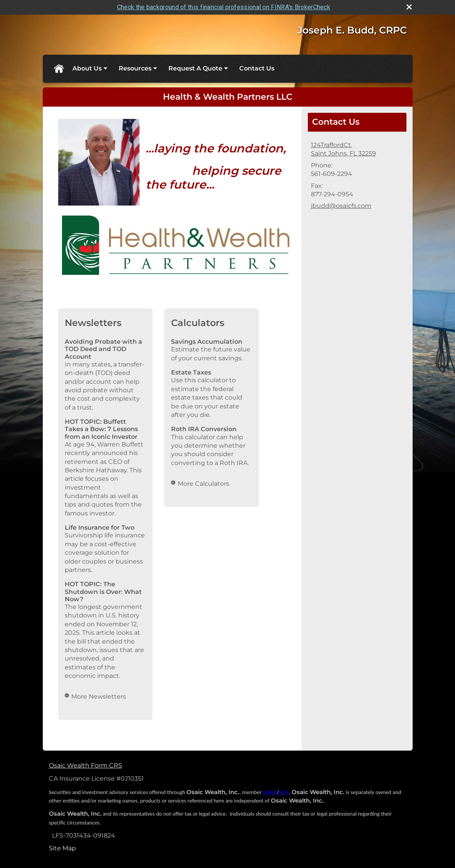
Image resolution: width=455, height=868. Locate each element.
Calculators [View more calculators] (198, 323)
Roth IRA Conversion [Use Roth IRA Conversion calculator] (204, 429)
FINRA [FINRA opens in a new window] (270, 792)
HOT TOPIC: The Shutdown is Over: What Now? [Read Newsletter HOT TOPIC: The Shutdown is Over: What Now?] (103, 591)
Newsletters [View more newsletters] (93, 323)
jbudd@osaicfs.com (341, 206)
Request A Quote (195, 68)
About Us (87, 68)
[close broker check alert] (409, 7)
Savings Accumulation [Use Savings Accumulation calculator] (207, 342)
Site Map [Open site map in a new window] (62, 848)
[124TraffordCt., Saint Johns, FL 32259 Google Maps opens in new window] (343, 150)
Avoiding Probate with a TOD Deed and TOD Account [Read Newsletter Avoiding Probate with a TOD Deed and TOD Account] (103, 349)
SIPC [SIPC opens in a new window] (284, 792)
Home (59, 69)
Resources (135, 68)
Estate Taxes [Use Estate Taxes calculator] (191, 372)
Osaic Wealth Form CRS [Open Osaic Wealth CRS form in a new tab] (86, 765)
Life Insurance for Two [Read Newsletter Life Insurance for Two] (100, 528)
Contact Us (257, 68)
